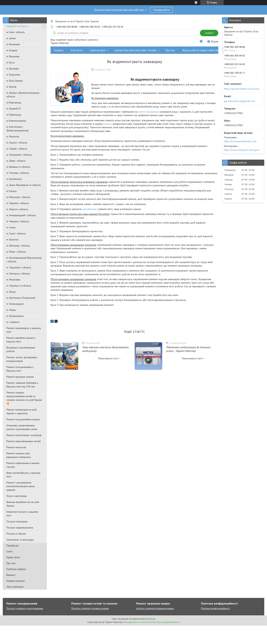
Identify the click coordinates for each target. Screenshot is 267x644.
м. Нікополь (13, 136)
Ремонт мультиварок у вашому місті (24, 330)
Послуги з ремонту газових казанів (90, 608)
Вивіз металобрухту (239, 50)
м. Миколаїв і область (18, 197)
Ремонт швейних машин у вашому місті (21, 340)
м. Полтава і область (18, 173)
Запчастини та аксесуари (20, 540)
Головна (59, 50)
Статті (9, 551)
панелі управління (148, 112)
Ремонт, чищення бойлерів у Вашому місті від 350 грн (22, 385)
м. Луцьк (11, 292)
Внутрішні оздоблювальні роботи (21, 349)
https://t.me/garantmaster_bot (240, 141)
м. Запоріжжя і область (19, 155)
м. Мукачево (13, 280)
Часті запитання (15, 587)
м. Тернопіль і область (19, 267)
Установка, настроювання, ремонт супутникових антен (22, 427)
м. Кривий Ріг (14, 109)
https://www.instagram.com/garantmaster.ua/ (243, 150)
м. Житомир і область (18, 246)
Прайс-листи (13, 557)
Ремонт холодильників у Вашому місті (20, 369)
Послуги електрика (17, 521)
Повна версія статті (108, 358)
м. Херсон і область (17, 209)
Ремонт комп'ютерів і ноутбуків (24, 435)
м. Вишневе (13, 56)
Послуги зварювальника (20, 528)
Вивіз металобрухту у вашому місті (23, 475)
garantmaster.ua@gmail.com (240, 101)
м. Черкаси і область (18, 221)
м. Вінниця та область (18, 167)
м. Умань (11, 310)
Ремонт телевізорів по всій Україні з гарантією (21, 411)
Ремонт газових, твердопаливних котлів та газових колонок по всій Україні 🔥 (24, 398)
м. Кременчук (14, 179)
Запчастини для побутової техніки (136, 50)
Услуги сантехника (17, 496)
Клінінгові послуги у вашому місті (22, 514)
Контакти (77, 50)
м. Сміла (11, 227)
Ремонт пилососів (16, 447)
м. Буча (10, 62)
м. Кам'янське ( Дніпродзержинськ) (17, 129)
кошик (107, 124)
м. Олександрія (15, 304)
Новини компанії (16, 581)
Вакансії (11, 575)
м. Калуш (11, 191)
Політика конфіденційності (215, 608)
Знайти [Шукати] (209, 33)
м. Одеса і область (17, 143)
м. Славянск (13, 322)
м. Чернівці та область (19, 286)
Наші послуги (98, 50)
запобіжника (89, 209)
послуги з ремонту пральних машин (155, 608)
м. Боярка (12, 50)
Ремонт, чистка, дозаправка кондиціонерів (22, 359)
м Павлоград (14, 115)
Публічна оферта (16, 569)
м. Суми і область (16, 233)
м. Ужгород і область (18, 274)
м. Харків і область (17, 149)
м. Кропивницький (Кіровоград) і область (24, 260)
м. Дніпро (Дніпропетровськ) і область (23, 95)
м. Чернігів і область (18, 203)
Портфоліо (13, 546)
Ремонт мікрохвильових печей (24, 441)
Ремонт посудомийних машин (23, 419)
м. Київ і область (16, 32)
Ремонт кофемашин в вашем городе (23, 465)
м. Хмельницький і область (21, 215)
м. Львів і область (16, 161)
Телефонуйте (161, 10)
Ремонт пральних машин (20, 377)
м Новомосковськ (16, 121)
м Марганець (14, 102)
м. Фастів (11, 87)
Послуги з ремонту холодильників (25, 608)
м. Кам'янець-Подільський (21, 298)
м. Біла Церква (15, 81)
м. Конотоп (12, 240)
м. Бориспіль (13, 75)
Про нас (11, 563)
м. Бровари (13, 69)
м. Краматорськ (15, 316)
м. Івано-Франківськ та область (24, 185)
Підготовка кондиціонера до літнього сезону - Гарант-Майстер (188, 349)
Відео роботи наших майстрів (201, 50)
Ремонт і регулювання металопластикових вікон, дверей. (21, 486)
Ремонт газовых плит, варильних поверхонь (19, 455)
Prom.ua (151, 619)
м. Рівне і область (16, 252)
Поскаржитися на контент (137, 622)
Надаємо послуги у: (17, 26)
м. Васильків (13, 44)
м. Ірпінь (11, 38)
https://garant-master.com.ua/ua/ (242, 89)
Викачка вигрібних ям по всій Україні (23, 504)
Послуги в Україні (16, 534)
